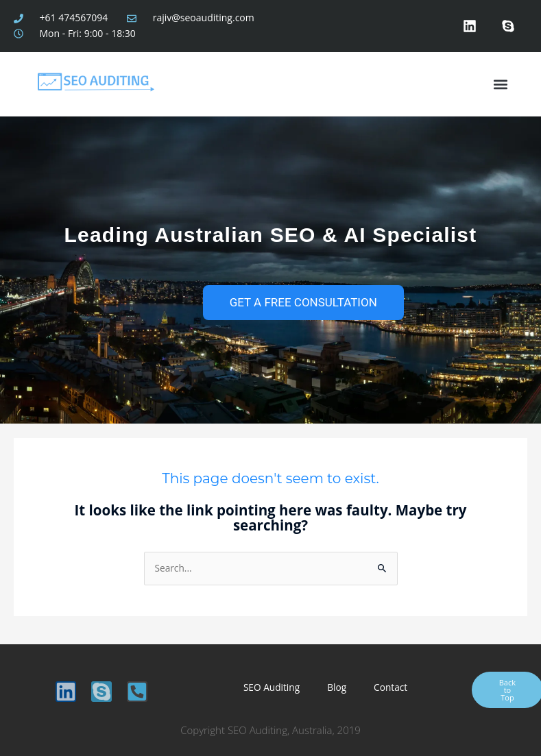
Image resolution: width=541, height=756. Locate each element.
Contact (390, 687)
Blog (337, 687)
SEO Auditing (272, 687)
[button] (500, 84)
